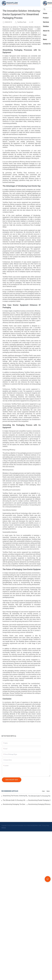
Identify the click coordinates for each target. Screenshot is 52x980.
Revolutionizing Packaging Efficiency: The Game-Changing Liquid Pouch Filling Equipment (39, 804)
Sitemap (4, 828)
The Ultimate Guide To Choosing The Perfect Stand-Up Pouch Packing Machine (39, 796)
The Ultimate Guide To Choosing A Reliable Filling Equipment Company (14, 800)
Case (43, 791)
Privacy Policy (46, 826)
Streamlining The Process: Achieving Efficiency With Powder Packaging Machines (15, 796)
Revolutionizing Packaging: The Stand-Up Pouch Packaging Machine (14, 804)
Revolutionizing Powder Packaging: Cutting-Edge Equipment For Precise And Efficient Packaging (39, 800)
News (48, 791)
